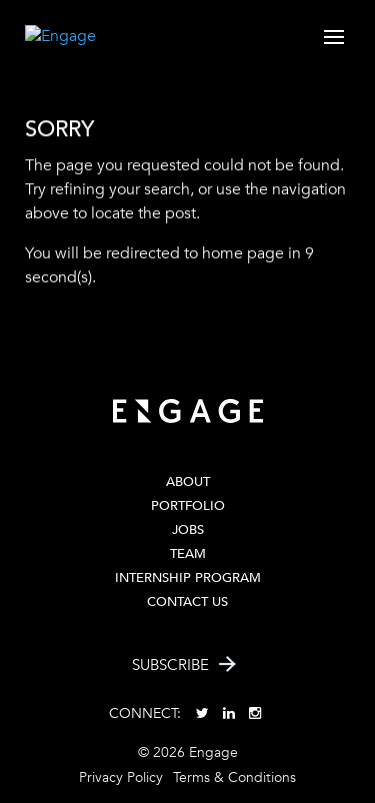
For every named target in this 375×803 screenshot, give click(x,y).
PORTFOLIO (188, 506)
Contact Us (187, 602)
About (188, 482)
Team (188, 554)
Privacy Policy (121, 777)
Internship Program (188, 578)
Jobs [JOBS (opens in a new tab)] (188, 530)
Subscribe (170, 665)
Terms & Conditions (234, 777)
